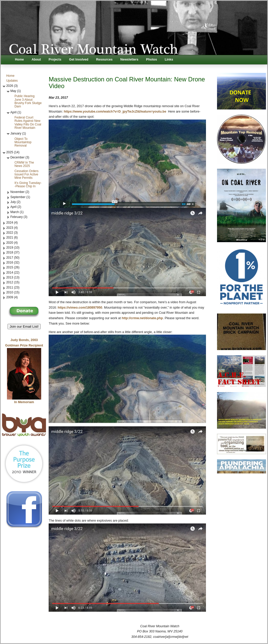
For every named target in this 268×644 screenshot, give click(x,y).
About (36, 60)
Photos (151, 60)
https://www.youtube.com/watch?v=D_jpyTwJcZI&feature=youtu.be (115, 112)
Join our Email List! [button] (24, 327)
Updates (12, 81)
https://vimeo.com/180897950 (80, 308)
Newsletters (129, 60)
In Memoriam (24, 402)
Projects (55, 60)
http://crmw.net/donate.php (142, 318)
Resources (104, 60)
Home (19, 60)
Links (169, 60)
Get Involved (79, 60)
